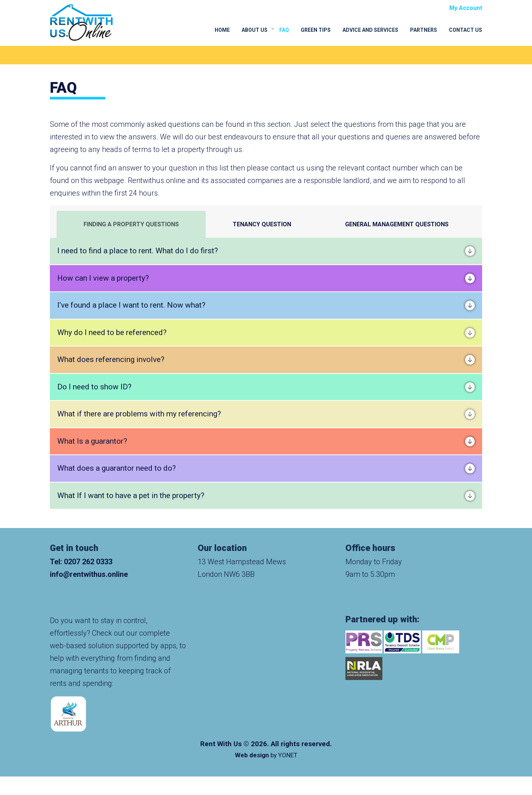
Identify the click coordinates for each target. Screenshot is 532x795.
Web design (252, 755)
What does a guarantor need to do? (266, 468)
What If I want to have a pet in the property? (266, 496)
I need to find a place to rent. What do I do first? (266, 251)
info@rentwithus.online (89, 574)
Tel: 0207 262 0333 (81, 562)
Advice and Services (370, 30)
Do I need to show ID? (266, 387)
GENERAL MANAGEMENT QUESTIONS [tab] (397, 224)
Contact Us (465, 30)
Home (222, 30)
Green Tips (316, 30)
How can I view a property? (266, 278)
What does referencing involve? (266, 360)
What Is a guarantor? (266, 442)
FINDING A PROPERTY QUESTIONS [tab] (131, 224)
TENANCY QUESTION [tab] (262, 224)
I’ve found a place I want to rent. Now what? (266, 305)
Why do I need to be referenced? (266, 333)
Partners (424, 30)
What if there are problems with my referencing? (266, 414)
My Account (466, 8)
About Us (255, 30)
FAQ (284, 30)
